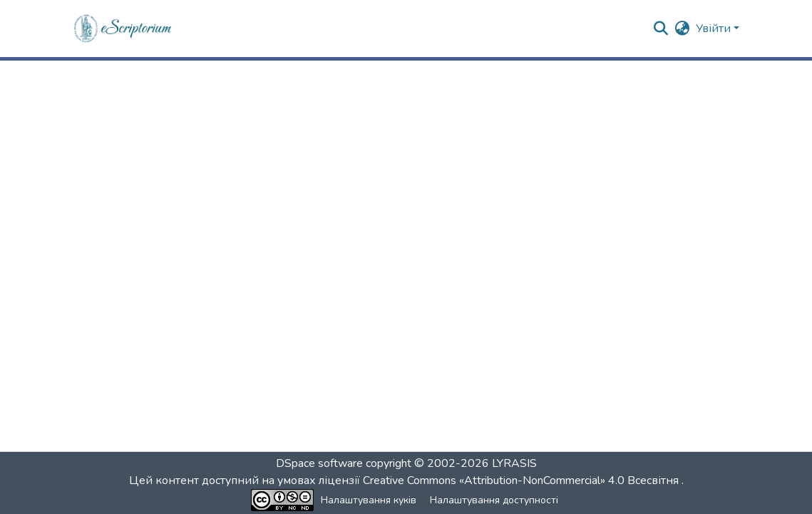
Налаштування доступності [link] (494, 500)
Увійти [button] (715, 29)
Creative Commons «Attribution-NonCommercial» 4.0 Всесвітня (522, 480)
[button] (124, 29)
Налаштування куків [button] (369, 500)
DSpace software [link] (319, 463)
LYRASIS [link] (514, 463)
